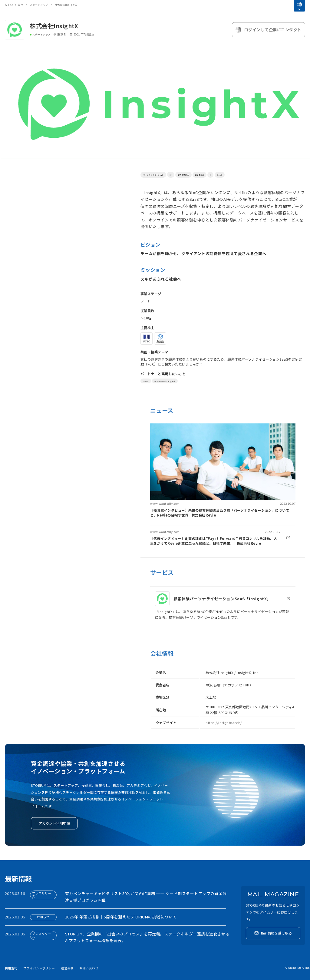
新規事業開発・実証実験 (177, 381)
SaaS (252, 174)
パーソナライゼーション (160, 174)
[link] (223, 470)
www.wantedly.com (165, 503)
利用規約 (11, 968)
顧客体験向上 (203, 174)
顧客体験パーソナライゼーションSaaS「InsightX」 (222, 599)
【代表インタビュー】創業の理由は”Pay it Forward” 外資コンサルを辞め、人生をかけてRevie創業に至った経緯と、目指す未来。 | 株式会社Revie (214, 541)
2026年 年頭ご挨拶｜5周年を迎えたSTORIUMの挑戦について (121, 917)
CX (185, 174)
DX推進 (148, 381)
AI (241, 174)
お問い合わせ (89, 968)
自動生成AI (226, 174)
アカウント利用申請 (54, 823)
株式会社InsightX (54, 26)
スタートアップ (39, 5)
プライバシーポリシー (39, 968)
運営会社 (67, 968)
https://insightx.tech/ (224, 722)
